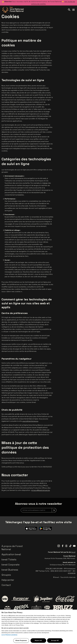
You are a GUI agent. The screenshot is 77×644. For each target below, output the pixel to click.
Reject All (38, 640)
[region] (38, 627)
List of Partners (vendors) (9, 635)
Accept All (55, 640)
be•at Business (10, 570)
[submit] (54, 510)
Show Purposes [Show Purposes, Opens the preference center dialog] (21, 640)
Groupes (6, 575)
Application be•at (11, 554)
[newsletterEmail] (39, 510)
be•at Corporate (11, 565)
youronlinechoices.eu (30, 421)
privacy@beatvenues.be (41, 490)
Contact (6, 585)
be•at (73, 552)
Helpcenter (8, 580)
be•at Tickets (9, 559)
